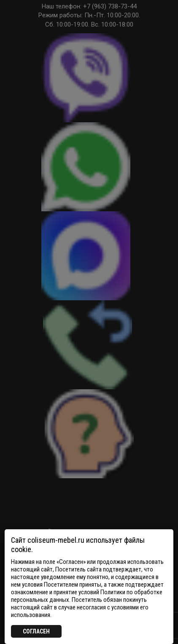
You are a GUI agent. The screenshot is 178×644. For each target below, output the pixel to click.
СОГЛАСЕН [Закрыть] (36, 631)
